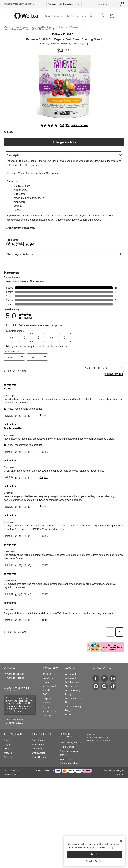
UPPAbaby (37, 749)
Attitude (8, 753)
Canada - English (16, 674)
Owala (7, 749)
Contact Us (49, 674)
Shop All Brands (40, 757)
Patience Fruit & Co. (64, 34)
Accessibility (49, 711)
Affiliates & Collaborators (72, 680)
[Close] (121, 841)
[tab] (64, 155)
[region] (95, 851)
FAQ (45, 694)
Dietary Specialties (69, 763)
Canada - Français (16, 678)
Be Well (70, 714)
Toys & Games (67, 747)
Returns (47, 703)
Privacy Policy (107, 847)
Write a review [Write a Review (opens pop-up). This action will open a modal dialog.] (79, 125)
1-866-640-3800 (11, 774)
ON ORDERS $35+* (20, 4)
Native (7, 740)
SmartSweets (38, 753)
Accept (95, 854)
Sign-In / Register (106, 4)
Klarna (46, 707)
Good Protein (39, 740)
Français (52, 4)
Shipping (48, 699)
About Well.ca (72, 674)
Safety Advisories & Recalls (50, 686)
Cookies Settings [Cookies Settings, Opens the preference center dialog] (95, 861)
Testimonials (72, 686)
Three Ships (38, 745)
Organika (9, 757)
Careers (47, 715)
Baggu (7, 745)
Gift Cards (48, 678)
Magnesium (65, 759)
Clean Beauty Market (70, 743)
